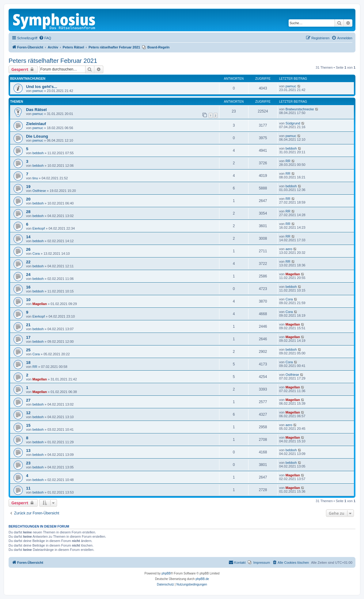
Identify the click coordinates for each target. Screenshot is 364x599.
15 (28, 425)
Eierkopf (39, 228)
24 (28, 275)
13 (28, 450)
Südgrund (293, 123)
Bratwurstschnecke (300, 109)
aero (289, 249)
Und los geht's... (42, 87)
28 (28, 212)
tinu (35, 178)
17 (28, 337)
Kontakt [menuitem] (237, 562)
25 (28, 350)
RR (288, 161)
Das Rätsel (36, 110)
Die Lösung (37, 136)
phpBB (166, 573)
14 (28, 237)
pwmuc (38, 91)
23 (28, 463)
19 (28, 187)
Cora (36, 254)
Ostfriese (39, 191)
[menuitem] (45, 38)
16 (28, 287)
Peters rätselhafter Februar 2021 (53, 61)
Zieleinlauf (36, 124)
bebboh (38, 153)
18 (28, 362)
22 (28, 262)
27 (28, 400)
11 (28, 488)
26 (28, 249)
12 (28, 413)
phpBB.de (202, 579)
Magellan (293, 274)
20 (28, 199)
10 (28, 300)
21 (28, 325)
